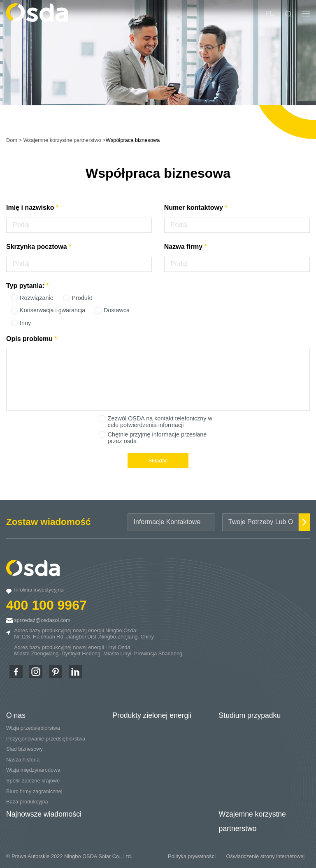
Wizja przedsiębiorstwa (33, 728)
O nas (16, 715)
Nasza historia (23, 760)
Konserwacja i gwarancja (52, 310)
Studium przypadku (250, 715)
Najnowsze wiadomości (44, 814)
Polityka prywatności (192, 856)
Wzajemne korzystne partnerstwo (62, 140)
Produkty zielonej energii (152, 715)
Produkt (82, 298)
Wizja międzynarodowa (33, 770)
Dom (12, 140)
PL (270, 13)
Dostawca (117, 310)
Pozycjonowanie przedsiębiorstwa (46, 739)
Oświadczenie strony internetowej (266, 856)
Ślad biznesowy (24, 749)
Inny (25, 323)
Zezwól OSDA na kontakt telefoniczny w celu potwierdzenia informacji (160, 422)
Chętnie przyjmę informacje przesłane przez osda (157, 438)
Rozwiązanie (37, 298)
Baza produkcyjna (27, 802)
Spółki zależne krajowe (33, 781)
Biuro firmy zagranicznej (34, 791)
